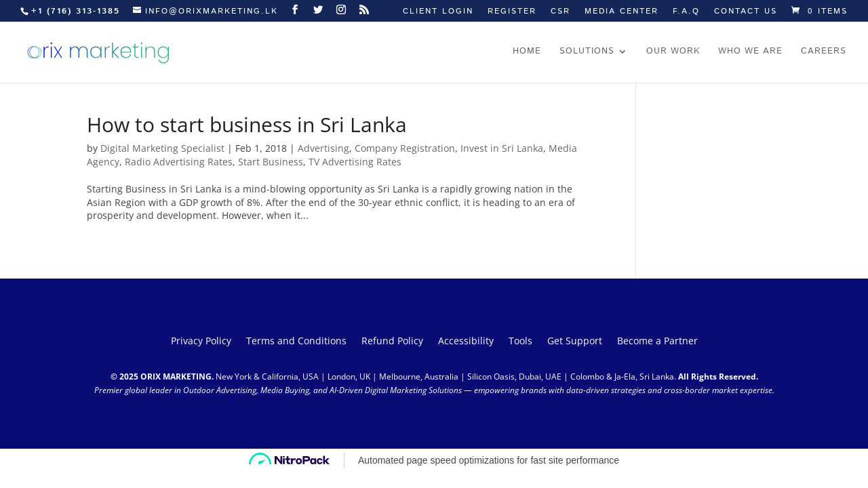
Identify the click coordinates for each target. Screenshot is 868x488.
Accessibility (466, 342)
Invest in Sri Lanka (502, 148)
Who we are (750, 52)
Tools (520, 342)
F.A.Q (686, 12)
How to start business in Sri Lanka (247, 124)
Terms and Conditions (296, 342)
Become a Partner (657, 342)
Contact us (746, 12)
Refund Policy (392, 342)
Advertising (323, 148)
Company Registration (405, 148)
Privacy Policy (201, 342)
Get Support (575, 342)
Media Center (622, 12)
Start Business (271, 162)
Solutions (587, 52)
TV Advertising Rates (355, 162)
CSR (560, 12)
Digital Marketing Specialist (162, 148)
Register (512, 12)
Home (527, 52)
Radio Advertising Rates (179, 162)
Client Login (438, 12)
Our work (673, 52)
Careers (824, 52)
